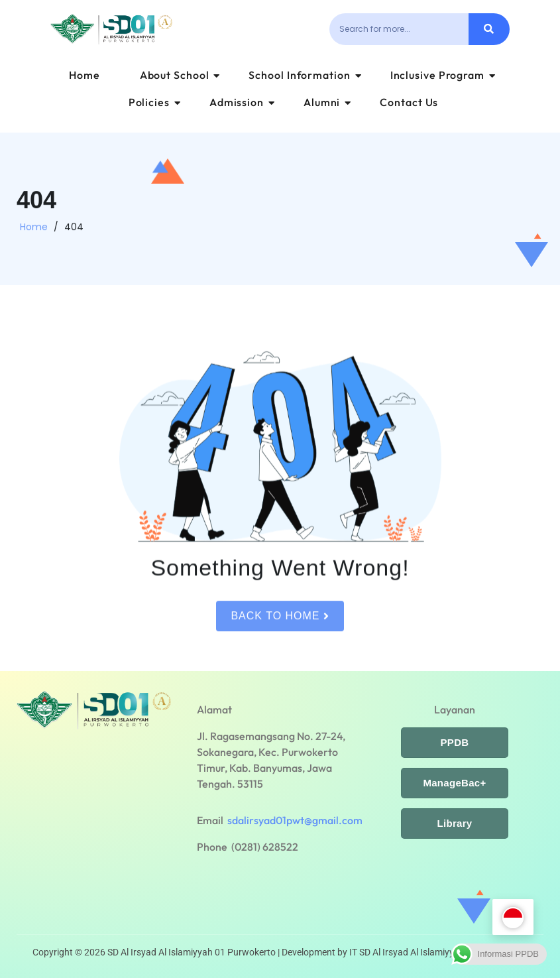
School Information (305, 75)
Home (84, 75)
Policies (155, 102)
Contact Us (409, 102)
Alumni (327, 102)
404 (74, 231)
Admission (242, 102)
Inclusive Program (443, 75)
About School (180, 75)
